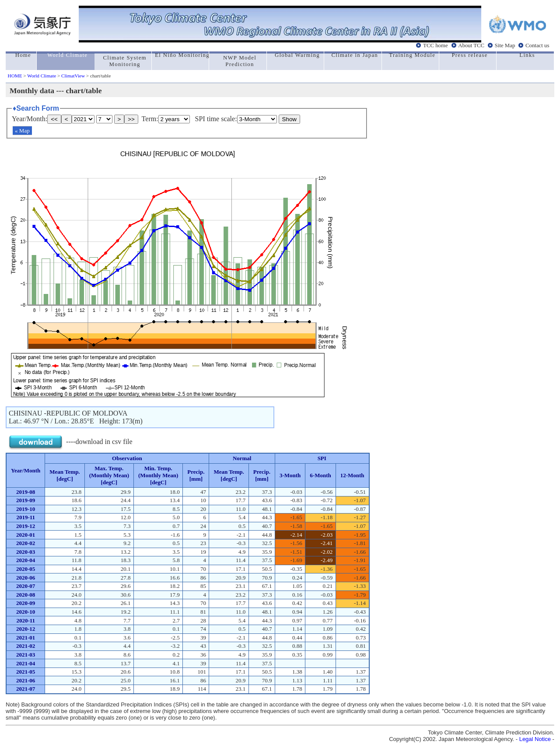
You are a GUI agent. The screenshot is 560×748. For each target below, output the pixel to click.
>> (131, 119)
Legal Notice (535, 739)
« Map (22, 131)
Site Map (505, 45)
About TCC (471, 45)
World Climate (42, 76)
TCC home (436, 45)
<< (54, 119)
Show (289, 119)
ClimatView (73, 76)
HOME (15, 76)
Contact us (537, 45)
